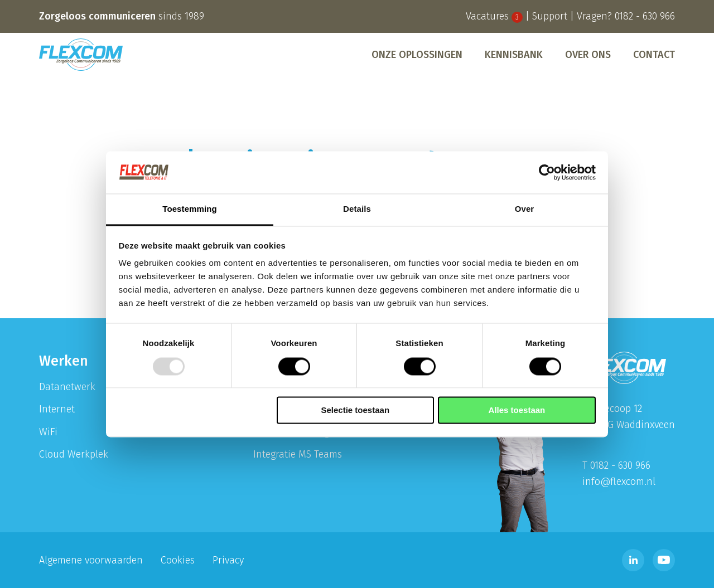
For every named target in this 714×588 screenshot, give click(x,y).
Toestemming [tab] (190, 209)
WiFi (48, 432)
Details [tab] (357, 209)
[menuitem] (417, 55)
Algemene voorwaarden (91, 560)
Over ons (588, 55)
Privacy (228, 560)
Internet (57, 409)
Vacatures (494, 16)
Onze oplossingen (417, 55)
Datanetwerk (67, 387)
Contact (654, 55)
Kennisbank (514, 55)
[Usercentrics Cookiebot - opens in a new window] (547, 172)
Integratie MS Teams (298, 454)
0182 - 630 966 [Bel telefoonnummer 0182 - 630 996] (645, 16)
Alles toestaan (517, 410)
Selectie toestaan (356, 410)
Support (550, 16)
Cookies (178, 560)
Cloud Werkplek (74, 454)
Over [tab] (525, 209)
